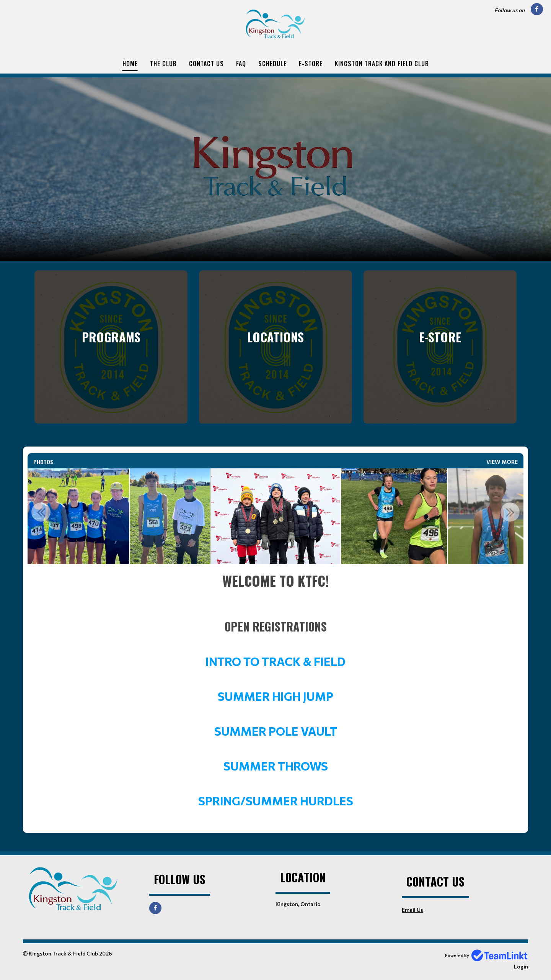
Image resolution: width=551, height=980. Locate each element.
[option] (170, 516)
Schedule (272, 64)
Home (130, 64)
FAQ (241, 64)
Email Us (412, 910)
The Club (163, 64)
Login (521, 966)
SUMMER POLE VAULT (276, 731)
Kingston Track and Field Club (382, 64)
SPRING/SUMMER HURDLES (276, 801)
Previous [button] (41, 512)
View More (502, 462)
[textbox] (275, 690)
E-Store (311, 64)
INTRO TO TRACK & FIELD (275, 661)
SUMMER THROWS (276, 766)
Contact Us (206, 64)
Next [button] (510, 512)
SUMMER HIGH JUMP (275, 696)
